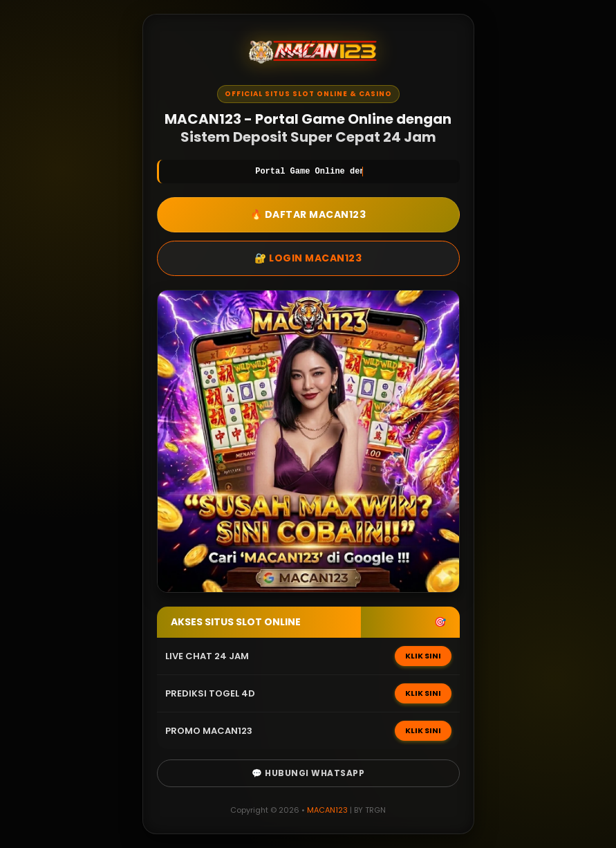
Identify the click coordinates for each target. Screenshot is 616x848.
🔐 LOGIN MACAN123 (308, 258)
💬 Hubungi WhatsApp (308, 773)
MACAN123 (327, 810)
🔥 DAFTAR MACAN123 (308, 214)
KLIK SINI (423, 656)
